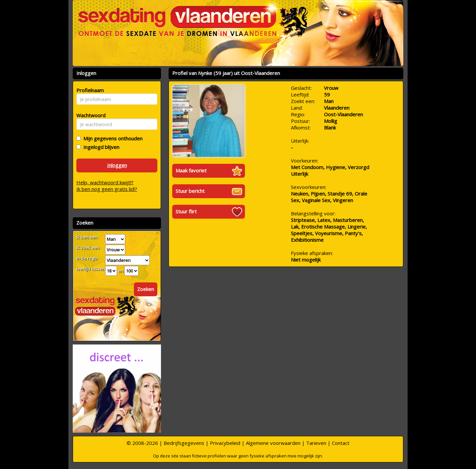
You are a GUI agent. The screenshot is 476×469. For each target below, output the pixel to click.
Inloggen (117, 165)
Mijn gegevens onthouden (112, 138)
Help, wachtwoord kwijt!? (105, 182)
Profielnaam (89, 90)
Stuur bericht (190, 191)
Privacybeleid (225, 443)
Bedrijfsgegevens (184, 443)
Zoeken (146, 289)
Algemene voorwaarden (273, 443)
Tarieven (316, 443)
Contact (341, 443)
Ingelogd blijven (100, 147)
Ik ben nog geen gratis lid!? (107, 189)
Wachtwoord (89, 115)
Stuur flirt (186, 211)
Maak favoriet (191, 170)
